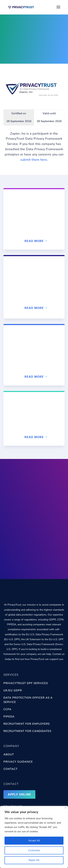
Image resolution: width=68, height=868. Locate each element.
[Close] (66, 808)
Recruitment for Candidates (27, 731)
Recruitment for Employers (27, 724)
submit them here (34, 160)
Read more (34, 241)
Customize (34, 850)
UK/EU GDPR (13, 690)
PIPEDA (9, 717)
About (9, 754)
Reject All (34, 860)
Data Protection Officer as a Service (28, 700)
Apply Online (19, 794)
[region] (34, 837)
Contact (11, 769)
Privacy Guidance (18, 762)
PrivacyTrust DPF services (26, 683)
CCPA (7, 709)
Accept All (34, 841)
